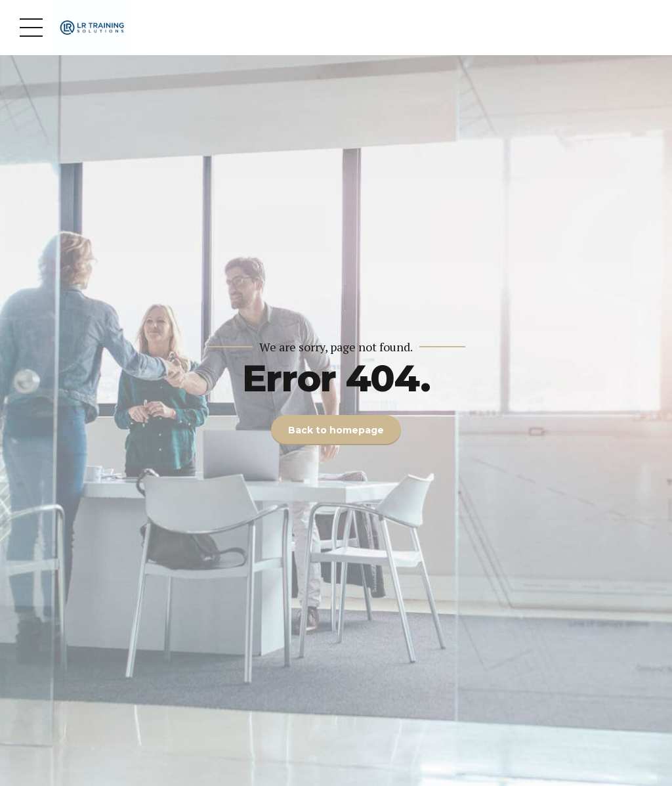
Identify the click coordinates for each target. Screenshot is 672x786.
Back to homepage (336, 430)
